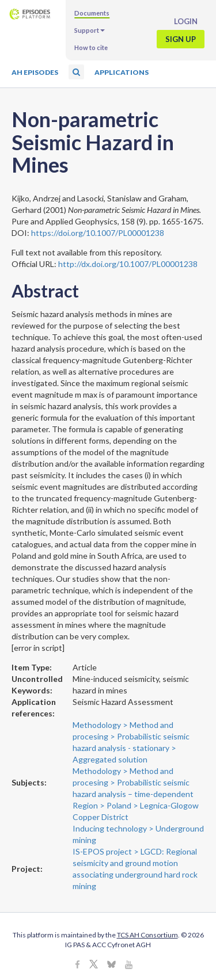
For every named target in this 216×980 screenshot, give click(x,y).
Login (186, 21)
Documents (92, 13)
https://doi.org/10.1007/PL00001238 (98, 233)
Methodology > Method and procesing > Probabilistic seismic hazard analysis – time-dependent (133, 782)
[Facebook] (77, 965)
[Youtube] (129, 965)
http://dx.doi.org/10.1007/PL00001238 (128, 264)
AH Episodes (35, 72)
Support (90, 30)
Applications (122, 72)
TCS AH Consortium (147, 935)
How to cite (91, 47)
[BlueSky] (111, 965)
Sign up (181, 39)
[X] (94, 965)
